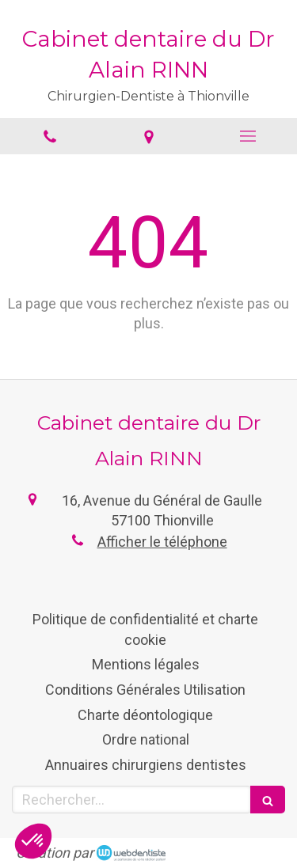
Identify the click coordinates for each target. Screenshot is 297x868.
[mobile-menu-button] (247, 136)
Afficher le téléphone (162, 542)
